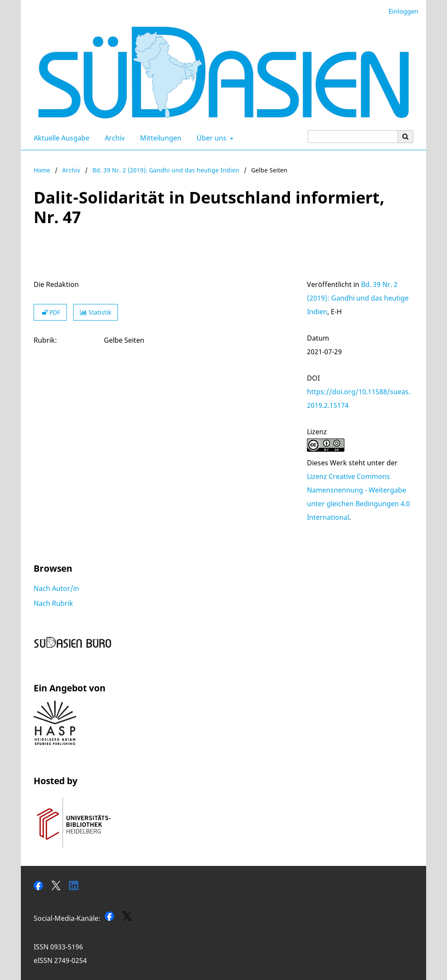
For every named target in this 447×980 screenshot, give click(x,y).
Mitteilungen (159, 138)
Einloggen (400, 11)
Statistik (96, 312)
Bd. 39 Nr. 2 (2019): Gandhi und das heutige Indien (166, 170)
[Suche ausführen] (406, 137)
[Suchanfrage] (353, 137)
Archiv (113, 138)
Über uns (211, 138)
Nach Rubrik (53, 603)
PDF (50, 312)
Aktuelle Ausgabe (60, 138)
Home (42, 170)
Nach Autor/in (56, 588)
